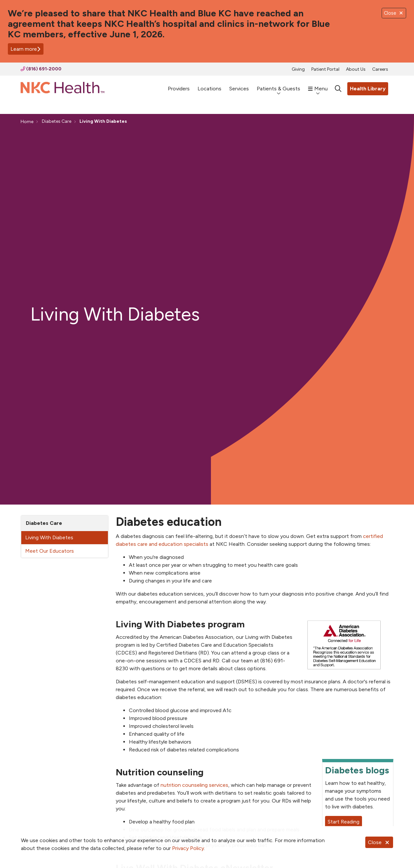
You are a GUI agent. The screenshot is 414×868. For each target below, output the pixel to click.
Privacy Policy (188, 848)
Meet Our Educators (50, 551)
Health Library (368, 89)
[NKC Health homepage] (62, 89)
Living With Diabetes (49, 537)
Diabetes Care (44, 523)
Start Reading (344, 822)
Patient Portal (325, 69)
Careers (380, 69)
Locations (209, 86)
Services (239, 86)
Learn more (26, 49)
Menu (318, 85)
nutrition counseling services (194, 785)
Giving (298, 69)
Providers (179, 86)
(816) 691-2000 (41, 69)
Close (379, 842)
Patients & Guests (278, 85)
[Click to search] (338, 89)
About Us (356, 69)
